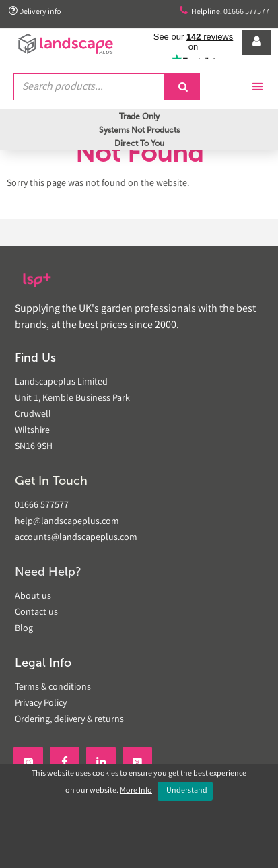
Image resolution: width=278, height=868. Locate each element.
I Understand (185, 791)
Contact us (36, 613)
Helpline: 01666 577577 (224, 12)
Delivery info (35, 12)
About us (33, 597)
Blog (24, 629)
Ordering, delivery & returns (69, 720)
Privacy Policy (41, 704)
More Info (136, 791)
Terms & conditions (53, 688)
